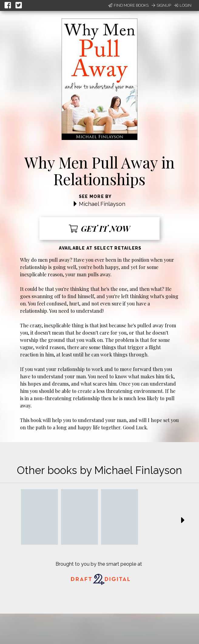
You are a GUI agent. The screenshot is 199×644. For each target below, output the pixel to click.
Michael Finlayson (102, 204)
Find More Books (128, 5)
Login (183, 5)
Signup (161, 5)
